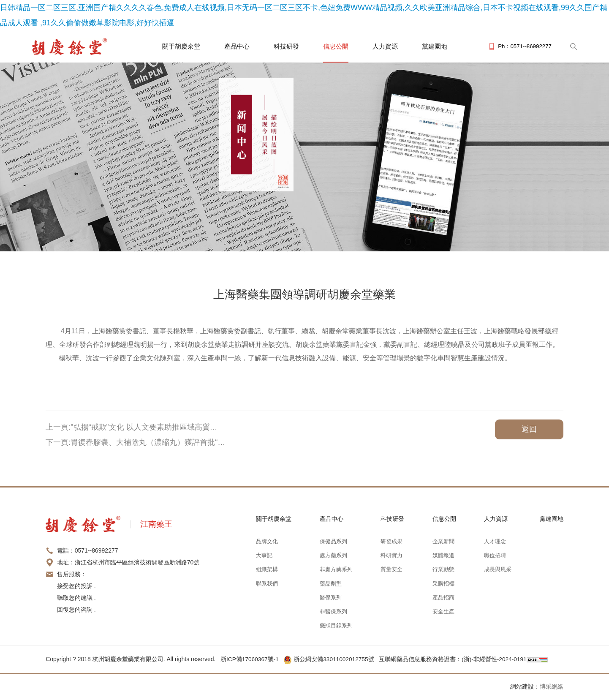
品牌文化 (267, 541)
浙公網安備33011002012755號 (331, 659)
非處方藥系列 (336, 569)
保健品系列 (333, 541)
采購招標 (443, 584)
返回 (529, 429)
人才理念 (495, 541)
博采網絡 (552, 686)
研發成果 (391, 541)
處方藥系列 (333, 555)
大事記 (264, 555)
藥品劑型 (331, 584)
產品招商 (443, 598)
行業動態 (443, 569)
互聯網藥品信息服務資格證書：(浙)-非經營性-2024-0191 (455, 659)
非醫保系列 (333, 611)
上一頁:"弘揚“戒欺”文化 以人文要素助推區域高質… (131, 427)
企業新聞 (443, 541)
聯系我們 (267, 584)
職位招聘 (495, 555)
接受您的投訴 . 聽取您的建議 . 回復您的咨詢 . (76, 598)
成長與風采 (498, 569)
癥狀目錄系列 (336, 625)
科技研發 (286, 46)
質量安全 (391, 569)
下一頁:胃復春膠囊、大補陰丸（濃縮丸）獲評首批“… (135, 442)
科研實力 (391, 555)
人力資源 (385, 46)
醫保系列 (331, 598)
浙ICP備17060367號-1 (250, 659)
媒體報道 (443, 555)
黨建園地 (435, 46)
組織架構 (267, 569)
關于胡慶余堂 (181, 46)
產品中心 (237, 46)
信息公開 (336, 46)
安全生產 (443, 611)
